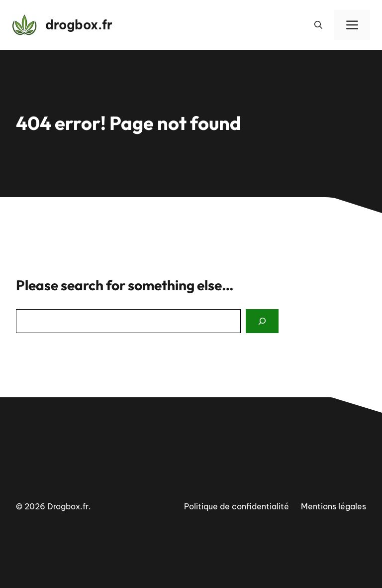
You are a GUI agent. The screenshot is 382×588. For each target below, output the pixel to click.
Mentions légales (334, 506)
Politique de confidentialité (237, 506)
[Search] (262, 321)
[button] (318, 25)
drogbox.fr (79, 25)
